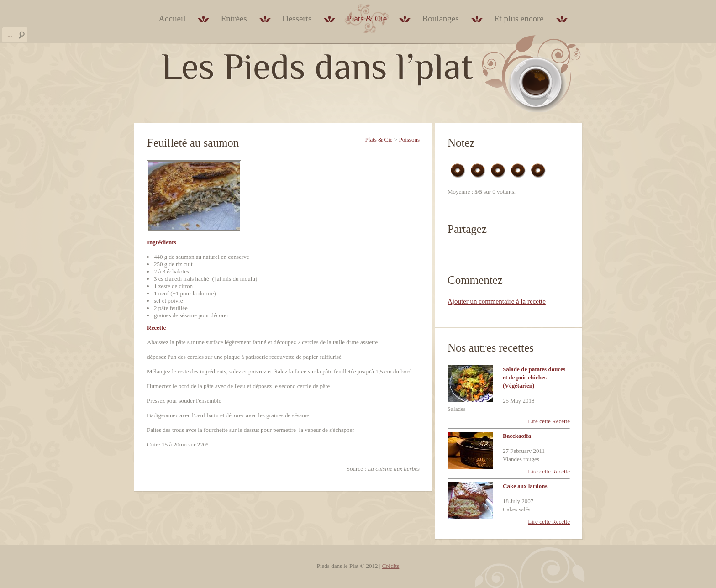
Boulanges (440, 18)
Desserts (297, 18)
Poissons (409, 139)
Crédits (391, 566)
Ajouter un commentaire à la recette (497, 301)
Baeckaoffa (517, 436)
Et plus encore (519, 18)
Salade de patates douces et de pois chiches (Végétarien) (534, 377)
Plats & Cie (367, 18)
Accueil (172, 18)
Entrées (234, 18)
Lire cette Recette (549, 421)
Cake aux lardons (525, 486)
